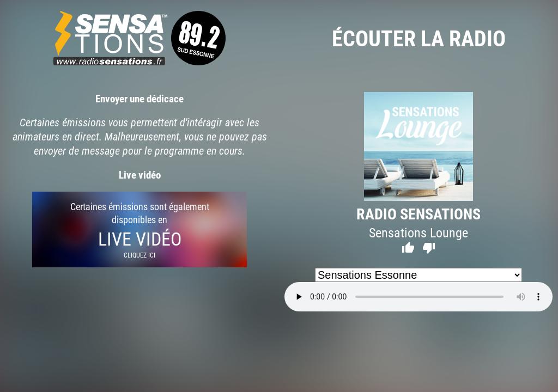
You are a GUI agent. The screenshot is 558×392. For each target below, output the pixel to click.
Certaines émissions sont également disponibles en (139, 229)
